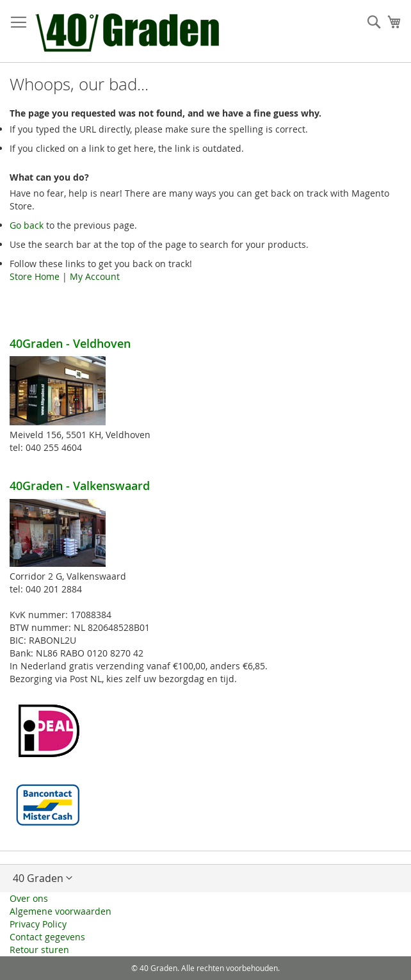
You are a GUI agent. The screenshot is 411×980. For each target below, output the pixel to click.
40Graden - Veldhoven (70, 343)
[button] (205, 878)
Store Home (35, 276)
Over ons (29, 898)
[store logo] (129, 31)
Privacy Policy (38, 924)
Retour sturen (39, 950)
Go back (27, 225)
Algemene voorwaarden (60, 911)
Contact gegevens (47, 937)
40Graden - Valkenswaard (80, 486)
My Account (95, 276)
